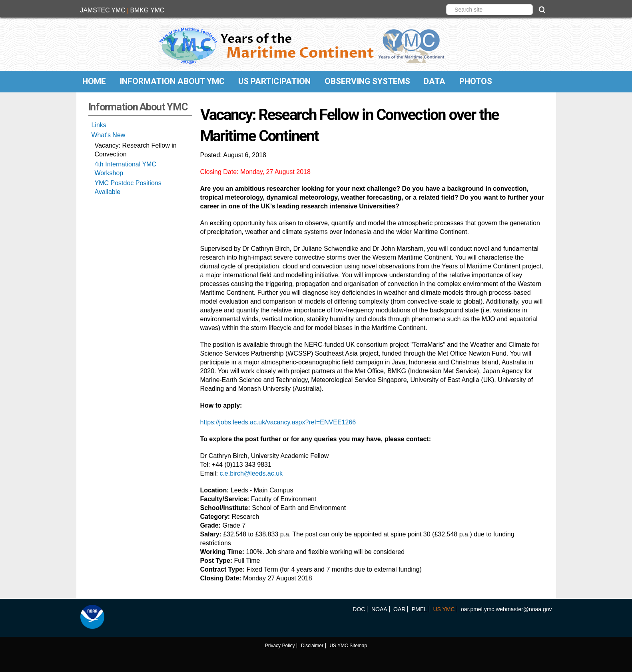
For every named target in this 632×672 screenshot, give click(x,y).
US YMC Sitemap (348, 646)
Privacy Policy (280, 646)
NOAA (379, 609)
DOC (359, 609)
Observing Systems (367, 81)
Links (99, 125)
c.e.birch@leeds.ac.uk (251, 473)
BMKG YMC (147, 10)
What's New (109, 135)
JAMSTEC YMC (103, 10)
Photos (476, 81)
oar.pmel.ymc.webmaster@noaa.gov (506, 609)
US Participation (274, 81)
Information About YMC (172, 81)
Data (435, 81)
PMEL (419, 609)
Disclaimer (312, 646)
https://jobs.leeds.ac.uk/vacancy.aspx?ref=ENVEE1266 (278, 422)
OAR (399, 609)
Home (94, 81)
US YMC (444, 609)
